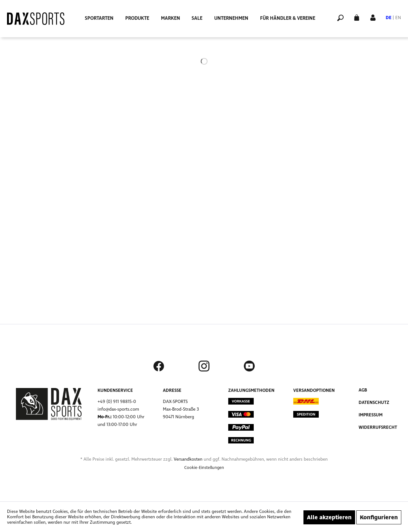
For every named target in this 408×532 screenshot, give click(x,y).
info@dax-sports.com (118, 409)
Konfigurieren (379, 517)
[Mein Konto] (373, 17)
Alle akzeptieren (329, 517)
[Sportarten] (99, 18)
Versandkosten (188, 459)
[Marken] (171, 18)
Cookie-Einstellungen (204, 468)
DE (389, 18)
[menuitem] (99, 18)
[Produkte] (137, 18)
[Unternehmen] (231, 18)
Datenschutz (374, 403)
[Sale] (197, 18)
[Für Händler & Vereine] (288, 18)
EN (398, 18)
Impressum (371, 415)
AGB (363, 390)
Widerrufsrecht (378, 427)
